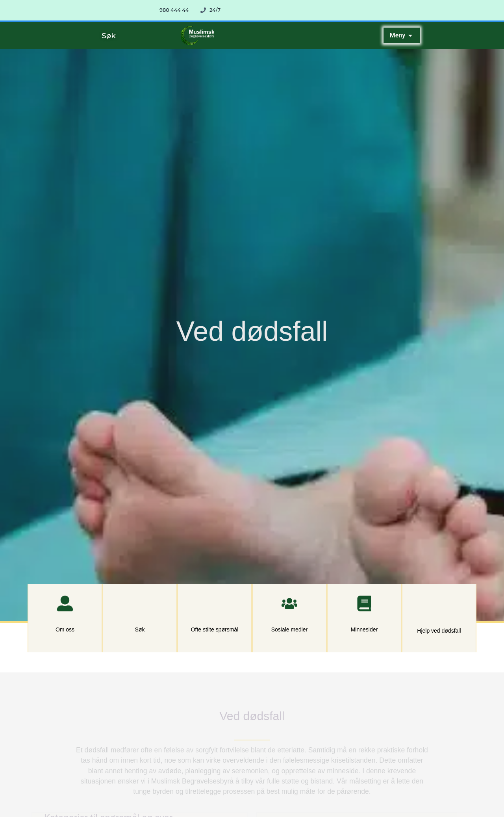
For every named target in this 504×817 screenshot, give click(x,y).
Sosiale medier (290, 629)
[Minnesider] (364, 603)
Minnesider (364, 629)
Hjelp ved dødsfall (439, 631)
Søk (140, 629)
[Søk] (140, 603)
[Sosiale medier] (289, 603)
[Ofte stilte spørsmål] (215, 603)
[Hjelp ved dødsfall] (439, 604)
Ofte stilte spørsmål (215, 629)
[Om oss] (65, 603)
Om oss (65, 629)
